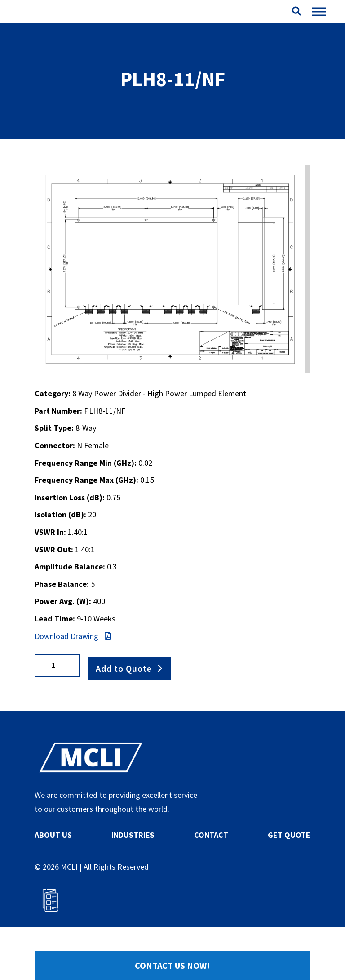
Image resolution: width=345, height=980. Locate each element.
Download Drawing (73, 663)
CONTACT (211, 860)
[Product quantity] (57, 693)
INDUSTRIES (133, 860)
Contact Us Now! (172, 965)
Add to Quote (124, 692)
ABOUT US (53, 860)
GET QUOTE (289, 860)
